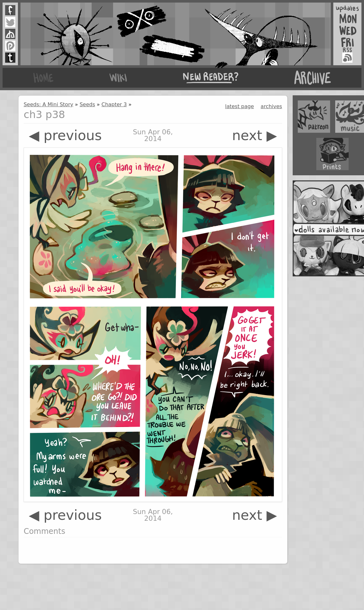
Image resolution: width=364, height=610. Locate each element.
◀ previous (65, 135)
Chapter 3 (114, 104)
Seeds (87, 104)
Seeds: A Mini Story (48, 104)
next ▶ (254, 135)
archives (271, 106)
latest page (240, 106)
